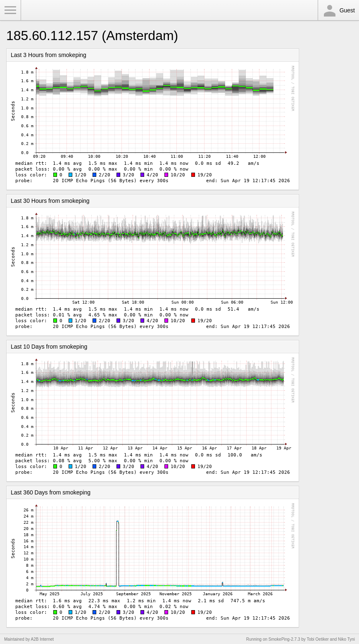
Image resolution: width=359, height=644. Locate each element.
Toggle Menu (10, 10)
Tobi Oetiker (317, 639)
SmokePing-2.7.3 (284, 639)
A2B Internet (43, 639)
